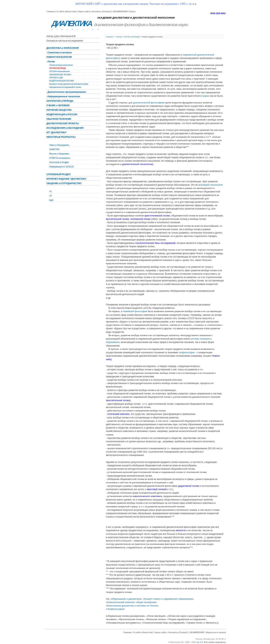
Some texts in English (59, 162)
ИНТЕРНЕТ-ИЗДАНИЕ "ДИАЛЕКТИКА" (67, 179)
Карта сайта (84, 11)
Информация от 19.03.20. (61, 167)
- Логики (118, 37)
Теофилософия (115, 609)
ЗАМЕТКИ (54, 149)
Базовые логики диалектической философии (69, 84)
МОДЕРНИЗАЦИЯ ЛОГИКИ (61, 81)
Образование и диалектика (126, 599)
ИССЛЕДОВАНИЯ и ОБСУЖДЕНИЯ (65, 128)
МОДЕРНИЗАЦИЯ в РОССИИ (62, 114)
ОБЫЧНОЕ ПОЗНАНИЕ (59, 119)
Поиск (132, 11)
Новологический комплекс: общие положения (131, 602)
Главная (51, 11)
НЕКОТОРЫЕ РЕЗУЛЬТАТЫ (61, 137)
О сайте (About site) (66, 11)
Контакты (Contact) (101, 11)
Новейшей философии (135, 311)
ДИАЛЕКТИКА (72, 24)
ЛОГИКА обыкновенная (59, 71)
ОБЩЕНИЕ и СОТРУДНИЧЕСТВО (64, 183)
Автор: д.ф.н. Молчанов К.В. (61, 36)
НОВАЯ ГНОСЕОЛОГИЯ (59, 57)
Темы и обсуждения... (60, 145)
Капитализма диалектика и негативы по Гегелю (132, 606)
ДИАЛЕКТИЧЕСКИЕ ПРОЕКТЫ (63, 123)
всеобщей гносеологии (210, 185)
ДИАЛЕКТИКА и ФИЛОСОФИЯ (63, 48)
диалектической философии (148, 103)
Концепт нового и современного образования (168, 599)
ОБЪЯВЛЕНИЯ (120, 11)
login (51, 200)
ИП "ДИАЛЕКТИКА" (57, 132)
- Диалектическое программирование (66, 92)
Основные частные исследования (65, 41)
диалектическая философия (120, 25)
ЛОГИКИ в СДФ (56, 78)
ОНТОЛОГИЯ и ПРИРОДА (60, 101)
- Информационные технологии (63, 96)
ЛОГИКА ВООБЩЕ (132, 37)
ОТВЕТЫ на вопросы (60, 158)
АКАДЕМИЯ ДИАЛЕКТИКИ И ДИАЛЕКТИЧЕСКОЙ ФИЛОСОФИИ (136, 18)
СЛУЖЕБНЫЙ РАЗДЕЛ (58, 174)
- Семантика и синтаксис (59, 52)
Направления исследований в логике (65, 87)
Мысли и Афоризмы (59, 154)
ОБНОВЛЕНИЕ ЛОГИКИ (60, 75)
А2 (50, 196)
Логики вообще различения (61, 65)
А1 (50, 191)
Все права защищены (215, 642)
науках (206, 96)
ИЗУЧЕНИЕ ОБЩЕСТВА (59, 110)
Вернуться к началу (216, 632)
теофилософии (187, 353)
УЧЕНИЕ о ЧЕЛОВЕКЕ (58, 105)
